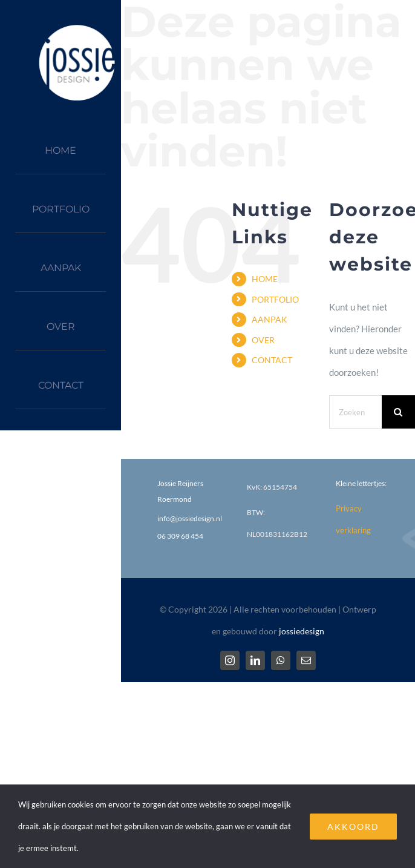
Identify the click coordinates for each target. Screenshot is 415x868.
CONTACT (272, 360)
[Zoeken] (398, 412)
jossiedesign (302, 631)
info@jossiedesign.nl (190, 518)
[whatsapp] (281, 660)
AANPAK (270, 319)
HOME (265, 279)
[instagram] (230, 660)
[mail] (306, 660)
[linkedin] (255, 660)
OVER (263, 340)
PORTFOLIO (275, 299)
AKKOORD (353, 827)
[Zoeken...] (355, 412)
